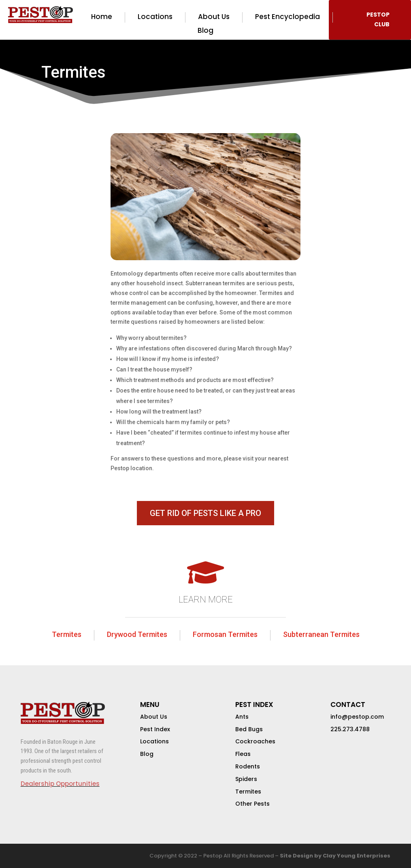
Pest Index (155, 729)
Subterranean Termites (321, 634)
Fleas (243, 754)
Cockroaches (255, 741)
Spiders (246, 779)
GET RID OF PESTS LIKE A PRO (205, 513)
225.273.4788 (350, 729)
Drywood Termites (137, 634)
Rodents (248, 766)
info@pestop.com (357, 717)
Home (102, 17)
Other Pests (252, 804)
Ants (242, 717)
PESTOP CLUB (378, 19)
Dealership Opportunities (60, 784)
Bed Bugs (249, 729)
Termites (67, 634)
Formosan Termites (225, 634)
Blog (205, 31)
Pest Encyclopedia (287, 17)
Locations (155, 17)
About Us (214, 17)
